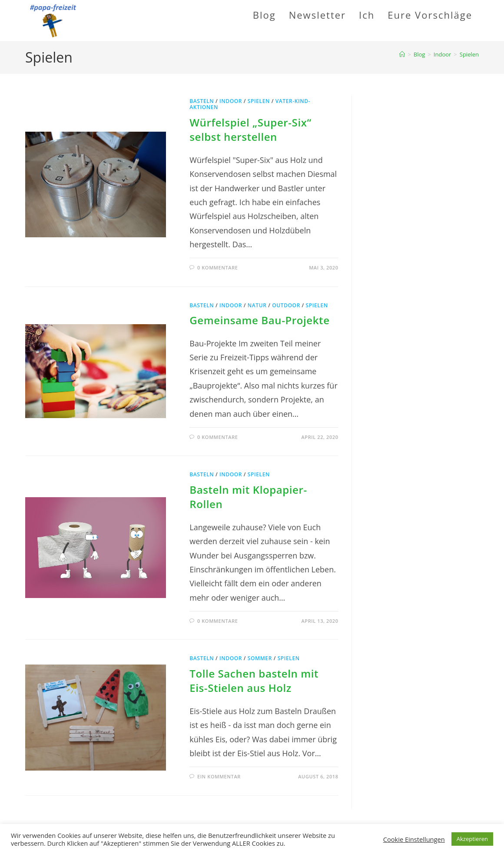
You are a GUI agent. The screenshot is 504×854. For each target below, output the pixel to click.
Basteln (202, 101)
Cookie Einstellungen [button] (414, 839)
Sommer (260, 658)
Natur (257, 305)
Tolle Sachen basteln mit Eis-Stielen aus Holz (254, 681)
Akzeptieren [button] (472, 839)
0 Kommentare (218, 267)
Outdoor (286, 305)
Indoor (231, 101)
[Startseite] (402, 54)
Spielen (469, 54)
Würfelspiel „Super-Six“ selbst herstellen (250, 130)
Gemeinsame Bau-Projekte (259, 320)
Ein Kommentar (219, 776)
